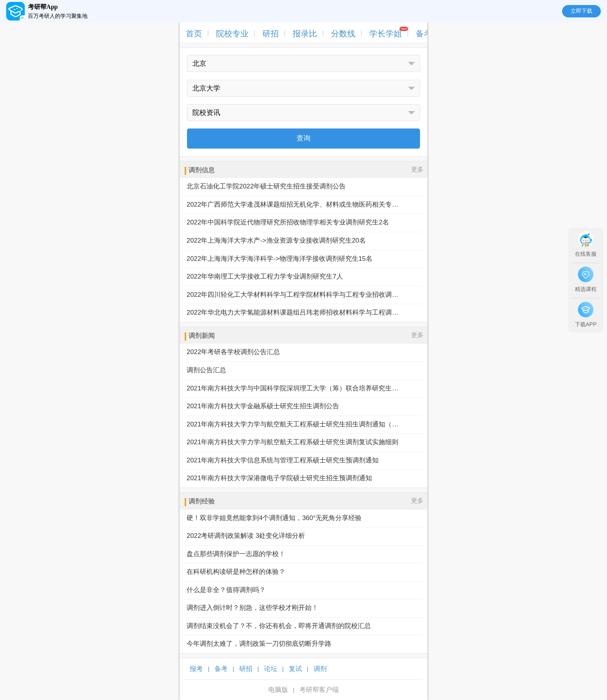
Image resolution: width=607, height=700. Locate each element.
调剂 (320, 669)
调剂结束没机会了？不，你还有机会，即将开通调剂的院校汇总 (279, 626)
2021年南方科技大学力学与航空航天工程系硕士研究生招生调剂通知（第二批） (293, 424)
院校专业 (232, 33)
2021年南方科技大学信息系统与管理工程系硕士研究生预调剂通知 (283, 460)
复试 (295, 669)
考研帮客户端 (319, 690)
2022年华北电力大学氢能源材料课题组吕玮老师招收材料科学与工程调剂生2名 (293, 312)
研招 (271, 33)
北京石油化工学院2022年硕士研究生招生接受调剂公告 (266, 186)
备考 (424, 33)
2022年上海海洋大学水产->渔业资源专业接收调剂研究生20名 (276, 240)
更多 (417, 169)
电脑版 (278, 690)
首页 (194, 33)
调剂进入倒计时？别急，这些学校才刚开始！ (252, 608)
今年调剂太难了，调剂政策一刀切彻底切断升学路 (259, 644)
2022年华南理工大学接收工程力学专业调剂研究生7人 (265, 276)
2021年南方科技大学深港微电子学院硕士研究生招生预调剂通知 (279, 478)
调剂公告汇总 (206, 370)
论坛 (271, 669)
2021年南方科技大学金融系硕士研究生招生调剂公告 (263, 406)
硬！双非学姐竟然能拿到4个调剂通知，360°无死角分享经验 (274, 518)
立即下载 (581, 11)
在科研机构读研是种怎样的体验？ (236, 572)
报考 (196, 669)
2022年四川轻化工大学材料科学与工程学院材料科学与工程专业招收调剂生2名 (293, 295)
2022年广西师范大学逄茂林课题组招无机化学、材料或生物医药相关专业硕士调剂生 (293, 205)
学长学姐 (386, 33)
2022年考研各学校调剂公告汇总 (233, 352)
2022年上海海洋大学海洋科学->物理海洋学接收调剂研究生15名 (279, 259)
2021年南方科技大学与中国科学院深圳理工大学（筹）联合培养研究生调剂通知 (293, 388)
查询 (303, 138)
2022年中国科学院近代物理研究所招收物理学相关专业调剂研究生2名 (288, 222)
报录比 (305, 33)
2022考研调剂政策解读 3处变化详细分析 (246, 536)
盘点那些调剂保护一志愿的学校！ (236, 554)
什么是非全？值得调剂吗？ (226, 590)
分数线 (343, 33)
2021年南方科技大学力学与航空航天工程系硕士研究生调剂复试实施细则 (292, 442)
